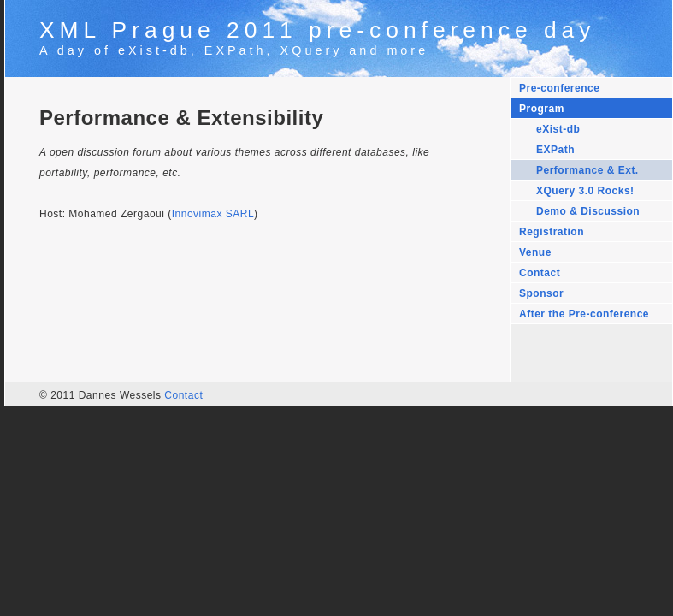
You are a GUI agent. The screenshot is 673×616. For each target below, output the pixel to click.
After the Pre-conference (584, 314)
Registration (552, 232)
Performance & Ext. (587, 170)
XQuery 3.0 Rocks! (585, 191)
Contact (540, 273)
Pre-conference (559, 88)
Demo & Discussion (588, 211)
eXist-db (558, 129)
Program (542, 109)
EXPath (555, 150)
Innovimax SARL (213, 214)
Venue (535, 252)
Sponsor (541, 293)
